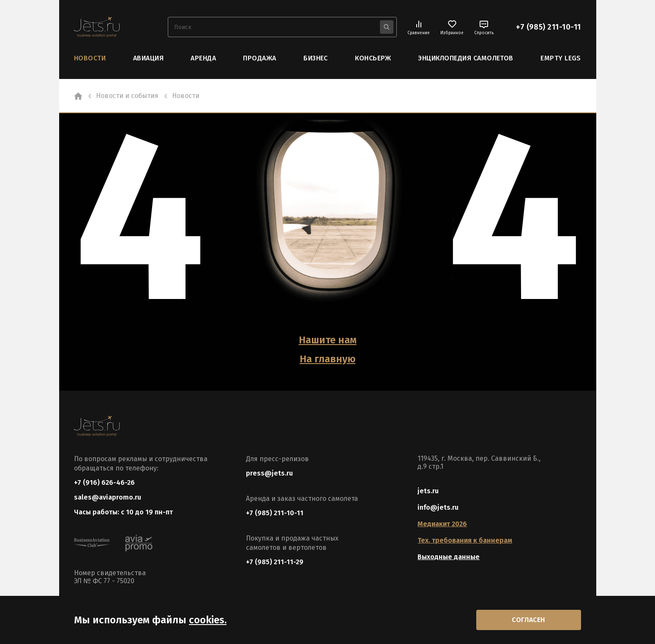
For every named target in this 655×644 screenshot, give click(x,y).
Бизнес (316, 58)
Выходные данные (449, 557)
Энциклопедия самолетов (466, 58)
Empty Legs (561, 58)
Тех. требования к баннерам (465, 540)
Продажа (259, 58)
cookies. (208, 620)
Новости (90, 58)
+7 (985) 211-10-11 (549, 27)
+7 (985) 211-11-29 (275, 562)
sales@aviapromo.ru (108, 497)
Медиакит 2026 (442, 524)
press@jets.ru (269, 473)
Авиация (148, 58)
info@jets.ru (438, 507)
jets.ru (428, 491)
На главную (327, 359)
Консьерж (373, 58)
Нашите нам (328, 340)
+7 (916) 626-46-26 (104, 482)
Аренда (203, 58)
